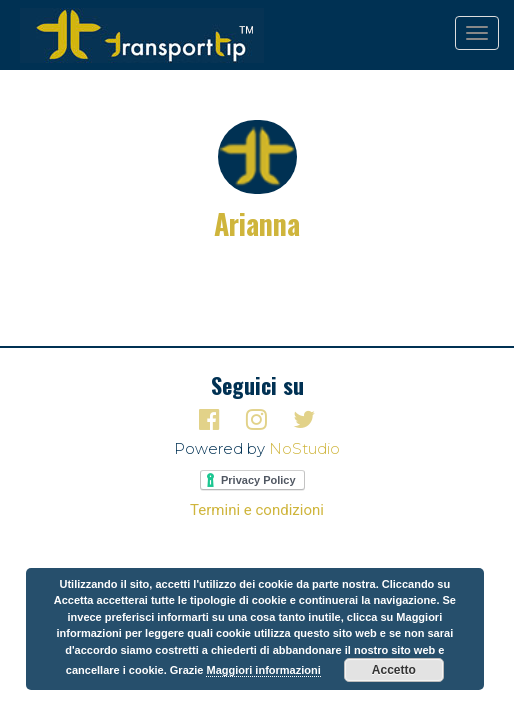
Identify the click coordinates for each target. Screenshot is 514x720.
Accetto (394, 670)
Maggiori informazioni (263, 670)
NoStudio (304, 448)
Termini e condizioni (257, 510)
